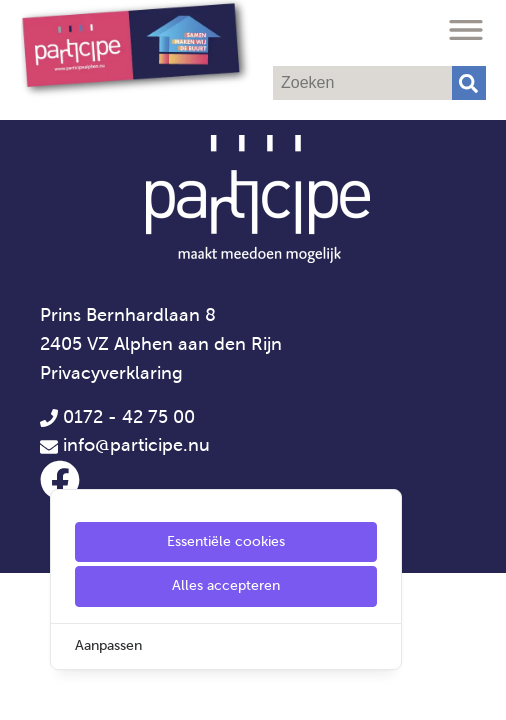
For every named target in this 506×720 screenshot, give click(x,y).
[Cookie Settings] (23, 690)
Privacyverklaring (111, 373)
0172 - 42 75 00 (117, 417)
